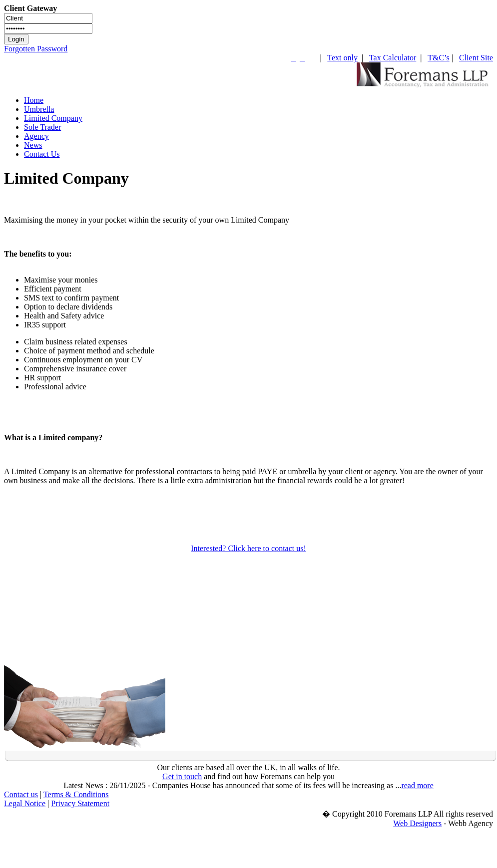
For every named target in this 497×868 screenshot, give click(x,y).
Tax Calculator (393, 58)
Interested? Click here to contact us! (248, 548)
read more (417, 785)
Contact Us (42, 154)
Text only (342, 58)
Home (34, 100)
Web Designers (417, 823)
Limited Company (53, 118)
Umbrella (39, 109)
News (33, 145)
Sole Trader (42, 127)
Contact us (21, 794)
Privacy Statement (80, 803)
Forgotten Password (36, 49)
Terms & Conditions (76, 794)
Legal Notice (25, 803)
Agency (36, 136)
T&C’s (439, 58)
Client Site (476, 58)
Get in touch (182, 776)
